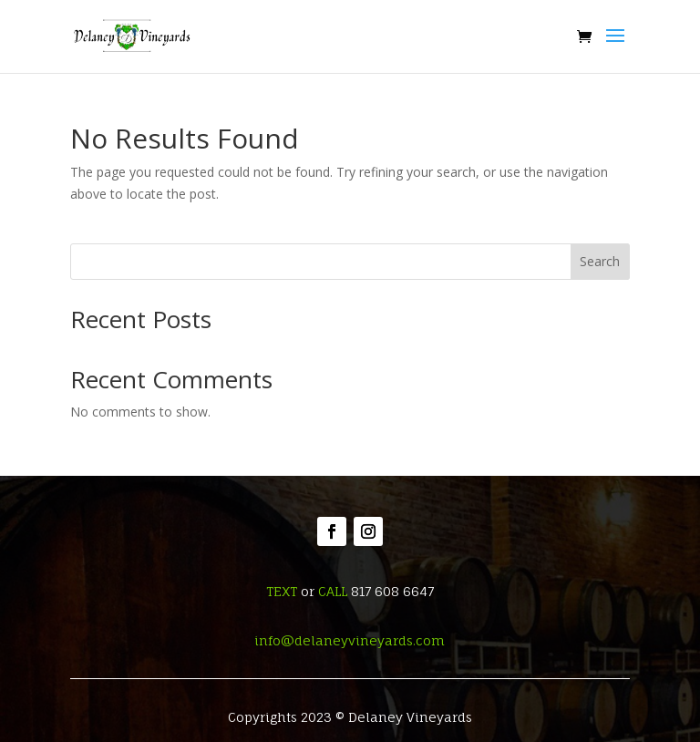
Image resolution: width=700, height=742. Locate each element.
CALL (333, 591)
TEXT (282, 591)
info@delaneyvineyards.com (350, 640)
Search (600, 261)
